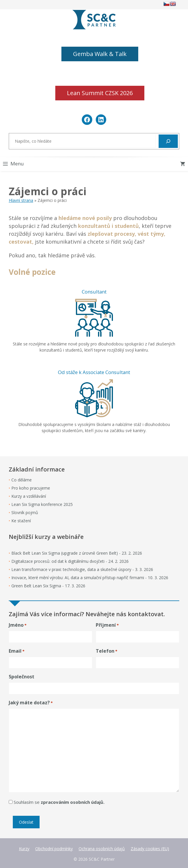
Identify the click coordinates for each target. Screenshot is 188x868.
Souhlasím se (59, 802)
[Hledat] (168, 141)
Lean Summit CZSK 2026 (100, 93)
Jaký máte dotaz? (31, 703)
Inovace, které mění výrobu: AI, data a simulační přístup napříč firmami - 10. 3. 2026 (90, 578)
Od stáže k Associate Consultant (94, 372)
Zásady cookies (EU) (150, 849)
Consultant (94, 292)
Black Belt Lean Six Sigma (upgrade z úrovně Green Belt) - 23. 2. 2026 (77, 553)
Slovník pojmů (25, 512)
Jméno (18, 625)
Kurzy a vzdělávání (29, 496)
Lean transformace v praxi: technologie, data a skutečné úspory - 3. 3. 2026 (82, 569)
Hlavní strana (21, 200)
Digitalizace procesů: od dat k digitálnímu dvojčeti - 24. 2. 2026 (70, 561)
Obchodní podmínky (54, 849)
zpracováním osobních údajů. (73, 802)
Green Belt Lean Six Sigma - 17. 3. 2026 (48, 586)
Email (17, 651)
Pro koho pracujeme (31, 488)
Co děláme (22, 480)
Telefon (107, 651)
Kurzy (24, 849)
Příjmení (107, 625)
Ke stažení (21, 521)
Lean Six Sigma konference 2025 (42, 504)
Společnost (22, 677)
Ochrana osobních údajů (102, 849)
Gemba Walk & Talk (100, 54)
